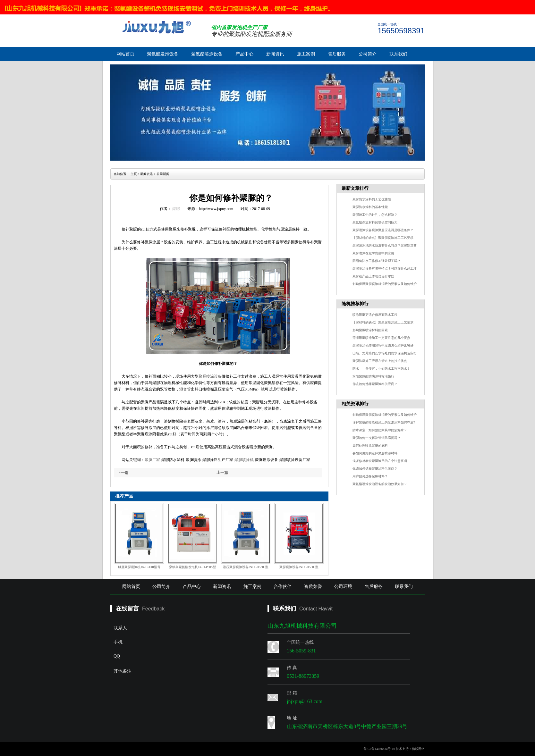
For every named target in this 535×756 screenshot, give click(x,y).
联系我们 (398, 54)
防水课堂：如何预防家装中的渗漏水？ (380, 430)
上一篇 (222, 473)
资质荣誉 (313, 587)
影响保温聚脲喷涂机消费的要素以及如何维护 (385, 284)
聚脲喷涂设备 (210, 376)
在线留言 (127, 609)
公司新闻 (163, 174)
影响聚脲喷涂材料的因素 (370, 330)
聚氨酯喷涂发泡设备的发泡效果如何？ (380, 484)
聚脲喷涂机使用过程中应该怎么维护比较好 (383, 345)
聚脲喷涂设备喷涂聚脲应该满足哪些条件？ (383, 230)
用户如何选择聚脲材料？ (370, 476)
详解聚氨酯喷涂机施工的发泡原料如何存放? (384, 422)
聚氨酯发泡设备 (163, 54)
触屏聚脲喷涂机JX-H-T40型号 (139, 567)
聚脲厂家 (152, 460)
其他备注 (167, 689)
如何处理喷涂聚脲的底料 (370, 445)
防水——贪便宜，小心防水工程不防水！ (381, 369)
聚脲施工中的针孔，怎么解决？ (375, 215)
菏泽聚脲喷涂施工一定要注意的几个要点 (381, 338)
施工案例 (306, 54)
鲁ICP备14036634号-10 (379, 749)
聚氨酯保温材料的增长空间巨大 (375, 222)
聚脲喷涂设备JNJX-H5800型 (299, 567)
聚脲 (176, 209)
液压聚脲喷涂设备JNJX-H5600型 (246, 567)
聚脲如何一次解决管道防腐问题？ (377, 438)
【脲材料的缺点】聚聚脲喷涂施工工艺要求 (383, 238)
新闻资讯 (275, 54)
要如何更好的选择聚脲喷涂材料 (375, 453)
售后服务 (337, 54)
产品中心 (244, 54)
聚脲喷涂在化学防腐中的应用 (373, 253)
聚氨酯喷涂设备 (207, 54)
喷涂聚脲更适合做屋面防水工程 (375, 315)
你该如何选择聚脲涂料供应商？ (375, 384)
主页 (134, 174)
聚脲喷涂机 (244, 460)
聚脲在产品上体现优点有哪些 (373, 276)
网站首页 (125, 54)
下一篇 (123, 473)
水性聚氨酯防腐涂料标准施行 (373, 376)
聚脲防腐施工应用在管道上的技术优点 (380, 361)
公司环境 (343, 587)
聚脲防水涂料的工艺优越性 (372, 199)
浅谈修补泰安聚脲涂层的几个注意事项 (380, 461)
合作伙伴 (283, 587)
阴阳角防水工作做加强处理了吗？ (377, 261)
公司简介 (368, 54)
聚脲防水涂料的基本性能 (370, 207)
